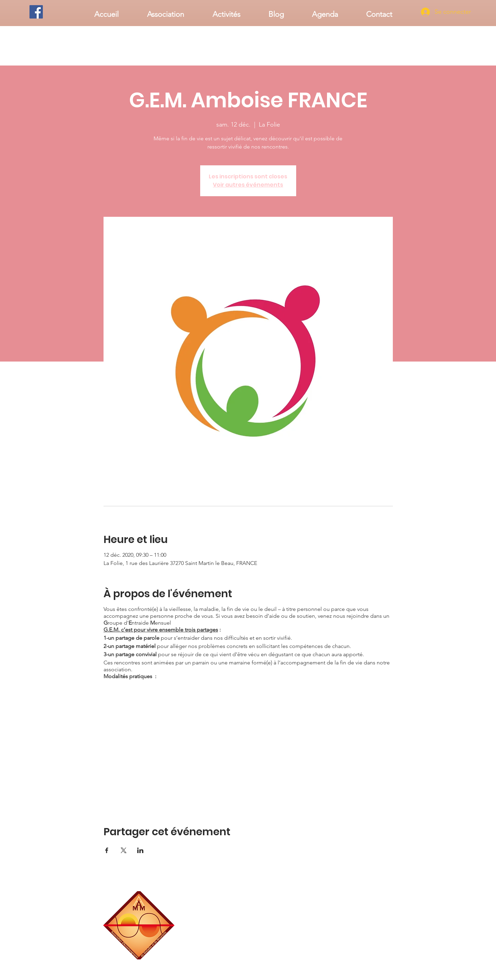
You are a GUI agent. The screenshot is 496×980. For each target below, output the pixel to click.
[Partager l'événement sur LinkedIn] (140, 850)
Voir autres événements (248, 185)
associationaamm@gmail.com (366, 957)
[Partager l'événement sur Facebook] (107, 850)
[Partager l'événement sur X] (124, 850)
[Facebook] (36, 12)
